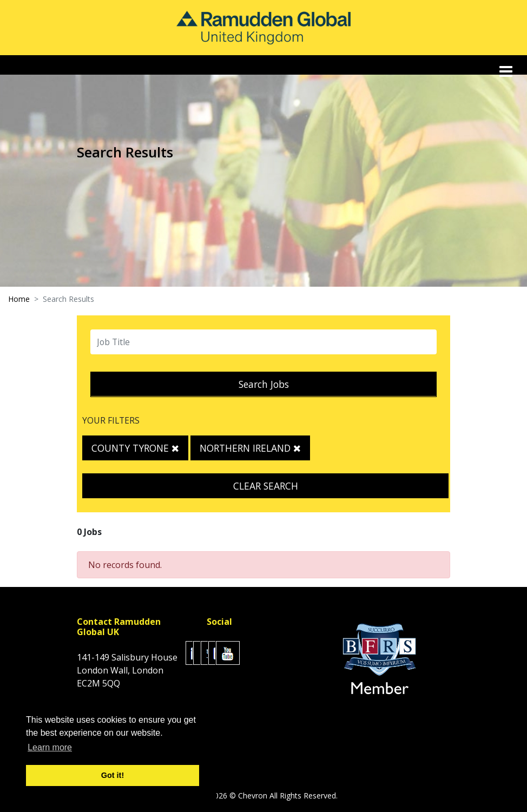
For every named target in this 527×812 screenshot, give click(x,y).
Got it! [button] (113, 775)
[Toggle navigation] (507, 71)
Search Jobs (264, 384)
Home (19, 299)
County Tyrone (135, 448)
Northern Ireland (250, 448)
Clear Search (266, 486)
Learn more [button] (50, 747)
